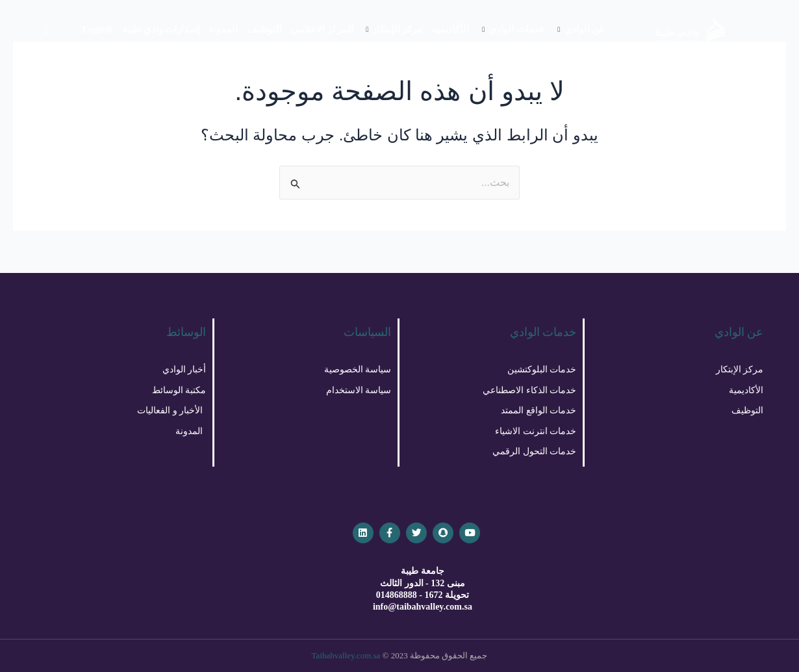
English (97, 29)
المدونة (223, 29)
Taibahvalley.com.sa (346, 655)
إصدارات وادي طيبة (161, 29)
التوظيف (264, 29)
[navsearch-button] (47, 29)
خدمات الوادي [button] (513, 29)
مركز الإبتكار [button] (394, 29)
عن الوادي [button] (581, 29)
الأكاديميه (450, 29)
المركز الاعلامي (322, 29)
